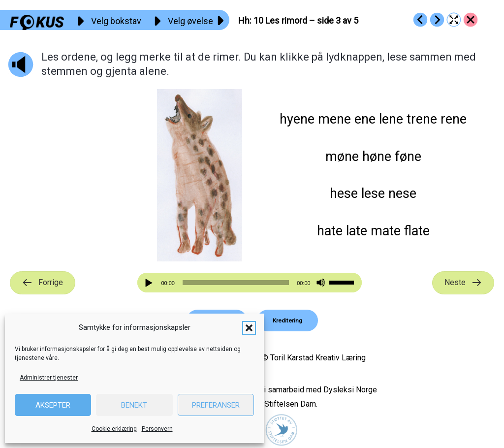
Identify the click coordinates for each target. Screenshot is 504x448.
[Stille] (321, 283)
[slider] (236, 283)
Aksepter (53, 405)
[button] (249, 328)
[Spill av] (150, 283)
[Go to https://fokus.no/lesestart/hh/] (471, 20)
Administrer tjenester (49, 378)
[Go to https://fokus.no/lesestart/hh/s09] (420, 20)
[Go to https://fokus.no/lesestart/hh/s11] (437, 20)
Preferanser (216, 405)
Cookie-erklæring (114, 429)
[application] (249, 283)
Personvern (157, 429)
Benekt (134, 405)
